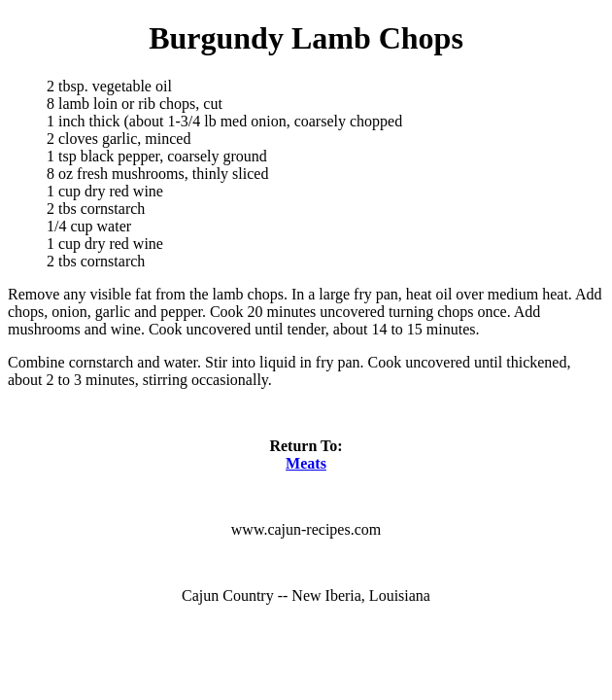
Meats (306, 463)
